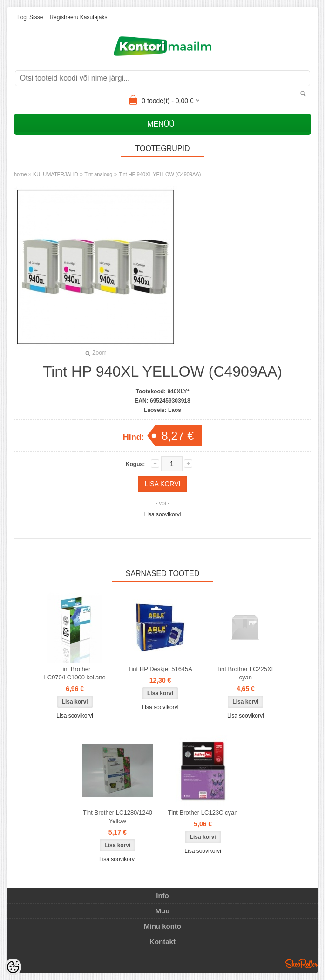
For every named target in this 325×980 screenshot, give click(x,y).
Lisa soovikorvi (163, 514)
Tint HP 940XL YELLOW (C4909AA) (160, 174)
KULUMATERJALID (56, 174)
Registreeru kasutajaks (78, 17)
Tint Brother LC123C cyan (203, 812)
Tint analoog (98, 174)
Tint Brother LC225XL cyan (246, 673)
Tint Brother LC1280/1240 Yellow (118, 817)
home (20, 174)
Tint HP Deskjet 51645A (160, 669)
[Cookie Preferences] (13, 967)
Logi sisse (30, 17)
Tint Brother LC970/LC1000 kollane (75, 673)
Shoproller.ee (302, 964)
